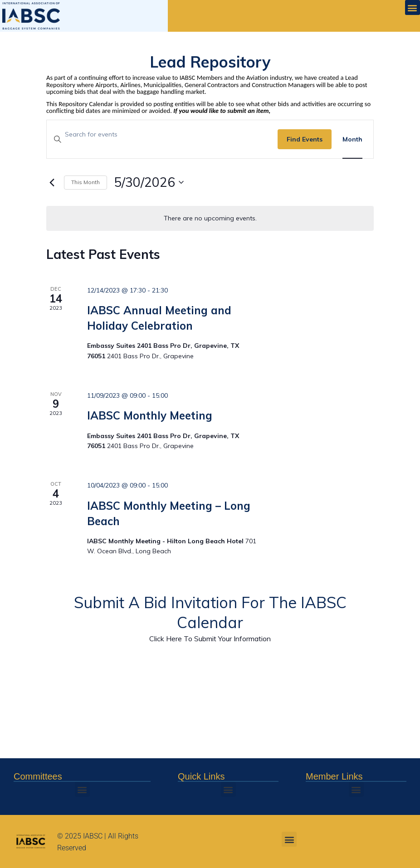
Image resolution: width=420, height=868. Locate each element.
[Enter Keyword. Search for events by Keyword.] (162, 134)
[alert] (210, 218)
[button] (413, 7)
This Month (85, 182)
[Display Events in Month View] (352, 139)
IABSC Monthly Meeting (150, 415)
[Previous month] (52, 182)
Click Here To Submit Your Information (210, 639)
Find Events (305, 139)
